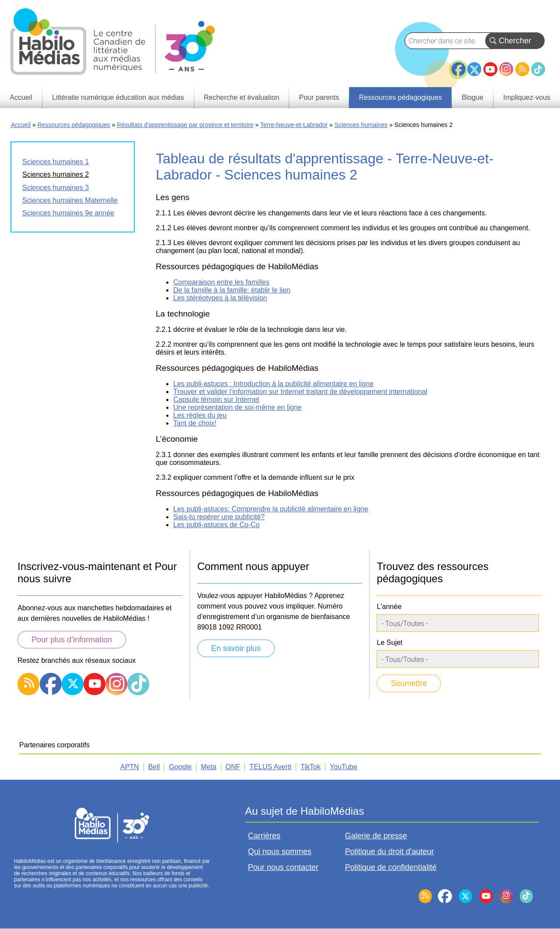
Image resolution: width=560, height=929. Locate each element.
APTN (130, 767)
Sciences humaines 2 (56, 174)
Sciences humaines (361, 125)
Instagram (506, 69)
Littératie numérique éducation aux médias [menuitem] (118, 97)
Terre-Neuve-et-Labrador (294, 125)
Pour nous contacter (283, 867)
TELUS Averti (270, 767)
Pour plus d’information (72, 640)
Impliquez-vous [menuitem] (527, 97)
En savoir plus (236, 648)
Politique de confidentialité (391, 867)
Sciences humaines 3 (56, 188)
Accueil (21, 125)
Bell (154, 767)
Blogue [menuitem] (472, 97)
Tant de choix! (195, 423)
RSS (522, 69)
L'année (389, 607)
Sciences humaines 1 (56, 162)
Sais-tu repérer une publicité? (219, 517)
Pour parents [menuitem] (319, 97)
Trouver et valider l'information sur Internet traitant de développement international (300, 392)
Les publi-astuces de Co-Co (216, 525)
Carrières (264, 836)
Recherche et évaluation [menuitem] (242, 97)
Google (180, 767)
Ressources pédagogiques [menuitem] (400, 97)
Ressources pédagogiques (74, 125)
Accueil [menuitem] (21, 97)
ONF (233, 767)
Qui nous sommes (280, 852)
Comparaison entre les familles (221, 282)
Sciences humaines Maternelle (70, 200)
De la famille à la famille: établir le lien (232, 290)
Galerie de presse (376, 836)
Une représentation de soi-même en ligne (238, 407)
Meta (209, 767)
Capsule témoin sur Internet (216, 399)
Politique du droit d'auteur (390, 852)
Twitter (474, 69)
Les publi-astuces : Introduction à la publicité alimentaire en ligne (273, 384)
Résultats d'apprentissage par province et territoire (185, 125)
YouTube (490, 69)
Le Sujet (390, 642)
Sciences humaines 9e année (68, 213)
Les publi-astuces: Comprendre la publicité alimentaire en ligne (271, 509)
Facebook (458, 66)
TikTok (538, 69)
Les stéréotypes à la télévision (220, 298)
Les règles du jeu (200, 415)
